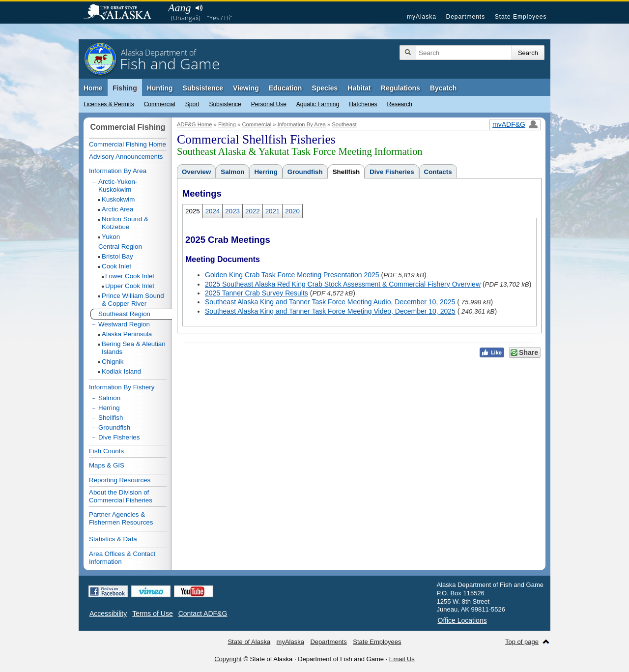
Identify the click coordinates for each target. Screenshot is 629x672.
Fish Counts (106, 451)
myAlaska (422, 17)
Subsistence (225, 104)
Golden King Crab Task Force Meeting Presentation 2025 (292, 275)
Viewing (246, 88)
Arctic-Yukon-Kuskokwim (118, 186)
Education (286, 88)
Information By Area (302, 124)
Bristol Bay (117, 256)
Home (93, 88)
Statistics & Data (113, 539)
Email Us (402, 659)
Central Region (120, 247)
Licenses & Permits (109, 104)
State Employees (521, 17)
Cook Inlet (116, 266)
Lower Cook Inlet (130, 276)
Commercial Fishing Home (128, 144)
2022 (253, 211)
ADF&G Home (195, 124)
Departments (465, 17)
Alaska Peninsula (127, 334)
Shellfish (346, 172)
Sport (192, 104)
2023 (232, 211)
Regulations (400, 88)
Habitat (359, 88)
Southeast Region (124, 314)
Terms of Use (152, 614)
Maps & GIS (107, 465)
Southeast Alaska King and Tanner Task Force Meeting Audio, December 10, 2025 (330, 302)
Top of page (522, 642)
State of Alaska (122, 13)
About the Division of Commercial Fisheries (121, 496)
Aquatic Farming (318, 104)
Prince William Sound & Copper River (133, 300)
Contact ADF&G (203, 614)
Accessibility (108, 614)
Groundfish (305, 172)
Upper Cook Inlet (130, 286)
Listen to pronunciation (199, 8)
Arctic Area (117, 209)
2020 (292, 211)
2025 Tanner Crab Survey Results (257, 293)
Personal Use (269, 104)
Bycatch (443, 88)
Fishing (125, 88)
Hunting (160, 88)
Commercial (160, 104)
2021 (273, 211)
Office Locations (462, 620)
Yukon (111, 237)
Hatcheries (363, 104)
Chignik (113, 362)
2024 (213, 211)
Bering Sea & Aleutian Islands (134, 348)
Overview (196, 172)
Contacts (438, 172)
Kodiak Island (121, 371)
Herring (266, 172)
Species (325, 88)
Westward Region (124, 324)
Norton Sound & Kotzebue (125, 223)
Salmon (232, 172)
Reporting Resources (120, 480)
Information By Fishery (122, 387)
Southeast (344, 124)
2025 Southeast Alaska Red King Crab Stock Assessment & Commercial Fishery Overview (343, 284)
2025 (193, 211)
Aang (179, 8)
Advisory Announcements (126, 157)
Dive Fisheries (392, 172)
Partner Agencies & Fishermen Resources (121, 518)
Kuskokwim (118, 199)
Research (400, 104)
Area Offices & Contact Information (122, 558)
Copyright (228, 659)
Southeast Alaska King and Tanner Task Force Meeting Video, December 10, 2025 (330, 311)
